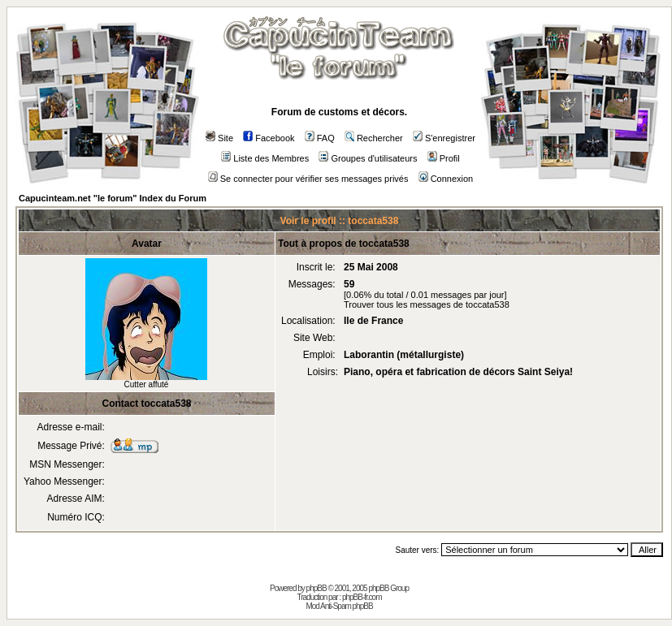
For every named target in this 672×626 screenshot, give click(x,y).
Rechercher (374, 138)
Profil (444, 158)
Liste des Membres (265, 158)
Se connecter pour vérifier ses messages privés (308, 179)
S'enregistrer (444, 138)
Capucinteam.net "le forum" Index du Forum (113, 198)
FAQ (320, 138)
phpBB (316, 588)
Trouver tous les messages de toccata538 (427, 304)
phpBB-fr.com (362, 597)
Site (219, 138)
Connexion (446, 179)
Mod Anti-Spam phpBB (339, 606)
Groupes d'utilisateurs (368, 158)
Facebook (269, 138)
